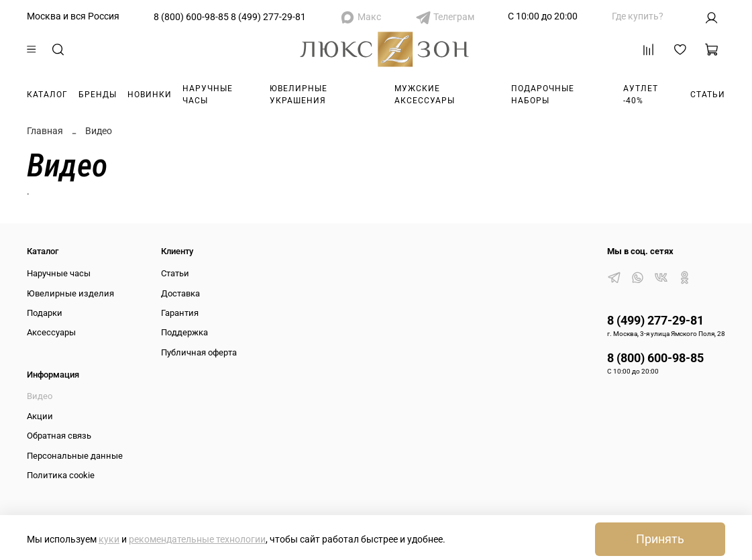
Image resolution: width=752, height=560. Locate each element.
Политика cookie (61, 475)
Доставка (180, 293)
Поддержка (184, 332)
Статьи (708, 95)
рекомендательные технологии (197, 539)
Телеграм (454, 17)
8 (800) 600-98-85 (191, 17)
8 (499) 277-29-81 (268, 17)
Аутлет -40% (641, 95)
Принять (660, 539)
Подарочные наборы (543, 95)
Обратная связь (59, 436)
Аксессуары (51, 332)
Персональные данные (75, 456)
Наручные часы (208, 95)
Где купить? (638, 16)
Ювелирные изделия (70, 293)
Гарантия (180, 313)
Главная (45, 131)
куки (109, 539)
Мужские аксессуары (425, 95)
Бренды (98, 95)
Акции (40, 416)
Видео (40, 396)
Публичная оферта (199, 352)
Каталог (47, 95)
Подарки (45, 313)
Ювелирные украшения (299, 95)
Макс (369, 17)
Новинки (150, 95)
